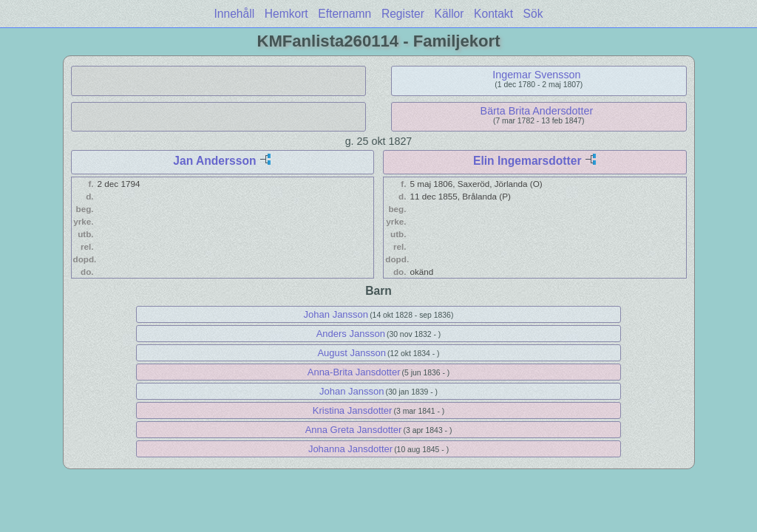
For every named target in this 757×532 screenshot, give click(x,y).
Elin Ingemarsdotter (527, 161)
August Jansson (352, 353)
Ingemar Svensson (536, 75)
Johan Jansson (336, 314)
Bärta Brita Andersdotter (537, 111)
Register (403, 14)
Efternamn (344, 14)
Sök (533, 14)
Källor (449, 14)
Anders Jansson (351, 334)
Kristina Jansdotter (353, 410)
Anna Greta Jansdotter (354, 430)
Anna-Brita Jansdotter (354, 372)
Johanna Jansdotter (350, 449)
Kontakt (493, 14)
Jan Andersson (214, 161)
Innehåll (235, 14)
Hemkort (286, 14)
